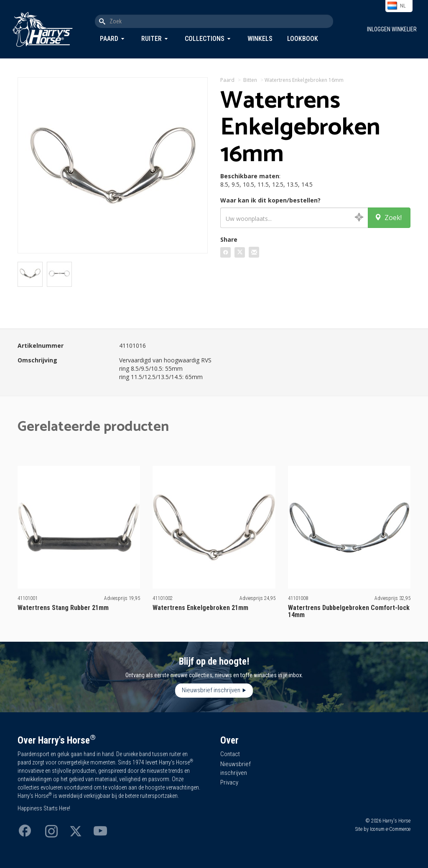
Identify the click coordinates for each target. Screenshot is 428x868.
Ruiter (152, 39)
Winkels (260, 39)
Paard (109, 39)
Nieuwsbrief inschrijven (211, 690)
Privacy (229, 782)
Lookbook (303, 39)
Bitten (250, 80)
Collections (205, 39)
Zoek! (388, 218)
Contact (230, 754)
